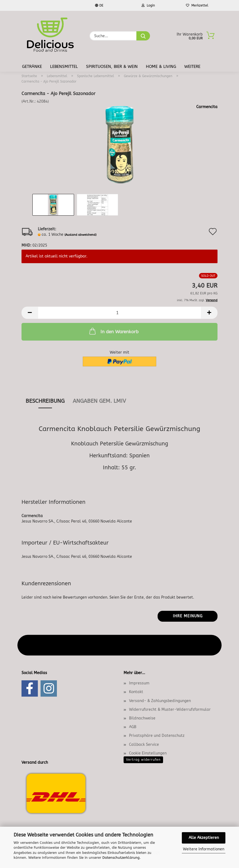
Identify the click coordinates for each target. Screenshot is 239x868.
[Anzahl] (119, 313)
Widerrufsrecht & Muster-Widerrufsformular (170, 710)
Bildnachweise (142, 718)
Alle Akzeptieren (204, 838)
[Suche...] (143, 36)
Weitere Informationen (204, 849)
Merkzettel (197, 5)
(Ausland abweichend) (80, 235)
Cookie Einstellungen (148, 753)
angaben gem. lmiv (99, 401)
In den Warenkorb (113, 331)
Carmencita (207, 107)
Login (148, 5)
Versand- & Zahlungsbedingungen (160, 701)
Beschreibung (45, 401)
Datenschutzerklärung (121, 858)
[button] (30, 313)
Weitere (192, 67)
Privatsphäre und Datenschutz (157, 736)
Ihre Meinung (188, 616)
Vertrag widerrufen (143, 760)
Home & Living (161, 67)
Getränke (32, 67)
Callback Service (144, 745)
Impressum (139, 683)
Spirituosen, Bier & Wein (112, 67)
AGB (133, 727)
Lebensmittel (64, 67)
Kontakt (136, 692)
